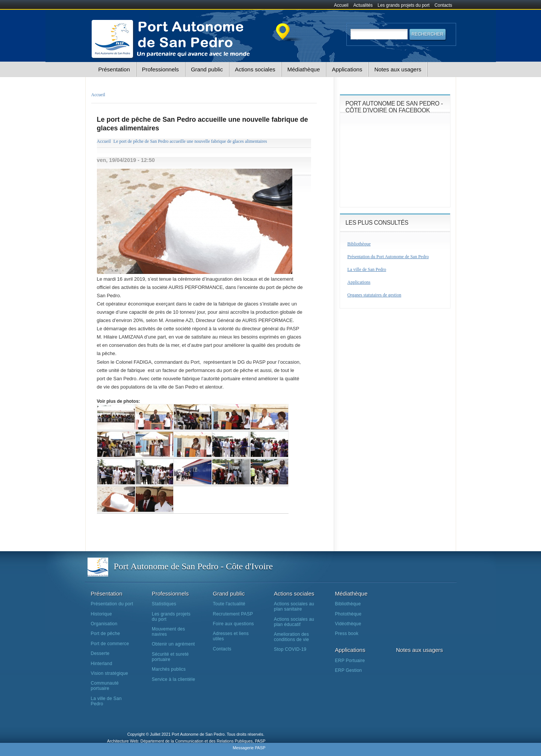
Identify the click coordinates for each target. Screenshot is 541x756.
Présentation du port (112, 604)
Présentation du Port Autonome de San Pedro (388, 257)
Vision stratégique (110, 673)
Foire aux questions (233, 624)
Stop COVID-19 (290, 649)
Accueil (341, 5)
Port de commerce (110, 644)
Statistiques (164, 604)
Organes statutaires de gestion (374, 295)
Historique (101, 614)
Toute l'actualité (229, 604)
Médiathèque (304, 69)
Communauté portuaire (105, 686)
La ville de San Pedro (367, 269)
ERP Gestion (349, 670)
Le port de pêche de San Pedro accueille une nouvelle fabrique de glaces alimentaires (190, 141)
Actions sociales (255, 69)
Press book (347, 634)
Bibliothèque (359, 244)
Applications (347, 69)
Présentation (114, 69)
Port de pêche (106, 634)
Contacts (444, 5)
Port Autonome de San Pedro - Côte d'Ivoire (193, 566)
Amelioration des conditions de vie (291, 637)
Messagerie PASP (249, 748)
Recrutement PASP (233, 614)
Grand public (207, 69)
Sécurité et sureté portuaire (170, 657)
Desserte (100, 653)
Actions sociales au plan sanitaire (294, 606)
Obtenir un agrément (173, 644)
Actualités (363, 5)
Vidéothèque (348, 624)
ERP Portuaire (350, 661)
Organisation (104, 624)
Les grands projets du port (403, 5)
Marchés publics (169, 669)
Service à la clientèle (173, 679)
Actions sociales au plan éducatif (294, 622)
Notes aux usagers (398, 69)
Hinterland (102, 664)
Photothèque (348, 614)
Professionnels (160, 69)
